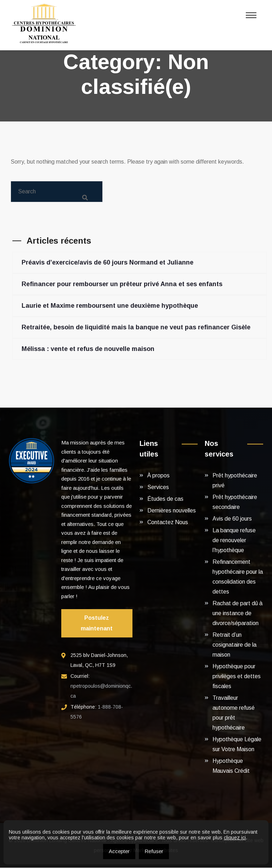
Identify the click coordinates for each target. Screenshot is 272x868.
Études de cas (165, 499)
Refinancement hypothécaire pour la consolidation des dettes (238, 577)
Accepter (119, 851)
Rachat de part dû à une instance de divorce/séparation (237, 614)
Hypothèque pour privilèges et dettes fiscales (237, 677)
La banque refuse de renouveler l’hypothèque (234, 541)
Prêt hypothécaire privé (235, 481)
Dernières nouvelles (172, 511)
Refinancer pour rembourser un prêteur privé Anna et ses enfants (122, 284)
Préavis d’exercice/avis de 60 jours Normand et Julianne (107, 263)
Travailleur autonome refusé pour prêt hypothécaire (234, 713)
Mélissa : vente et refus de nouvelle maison (88, 349)
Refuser (154, 851)
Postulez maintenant (97, 623)
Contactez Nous (168, 523)
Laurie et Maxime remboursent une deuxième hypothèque (110, 306)
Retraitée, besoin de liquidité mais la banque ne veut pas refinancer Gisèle (136, 328)
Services (158, 487)
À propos (158, 476)
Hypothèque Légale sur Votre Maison (237, 745)
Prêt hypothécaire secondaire (235, 502)
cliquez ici (235, 838)
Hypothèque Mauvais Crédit (231, 766)
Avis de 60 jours (232, 519)
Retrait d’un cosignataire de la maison (234, 645)
